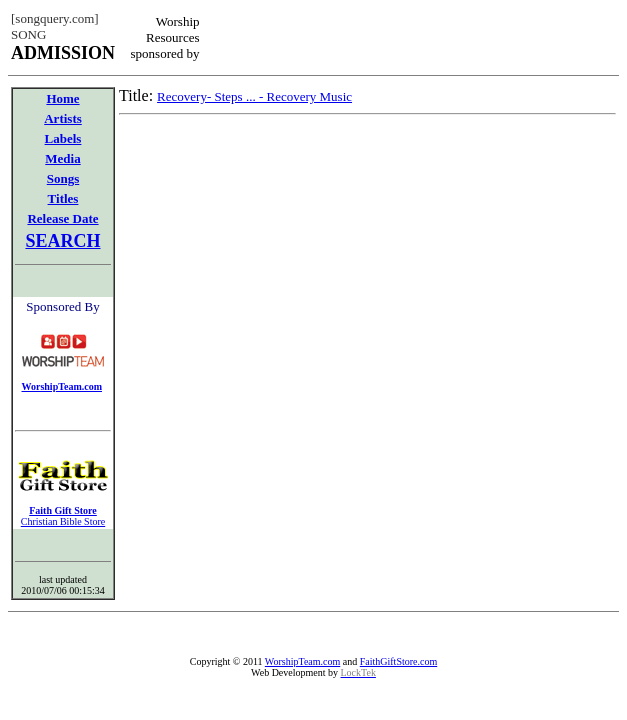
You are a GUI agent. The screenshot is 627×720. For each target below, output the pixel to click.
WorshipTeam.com (302, 661)
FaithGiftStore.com (399, 661)
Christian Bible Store (63, 521)
